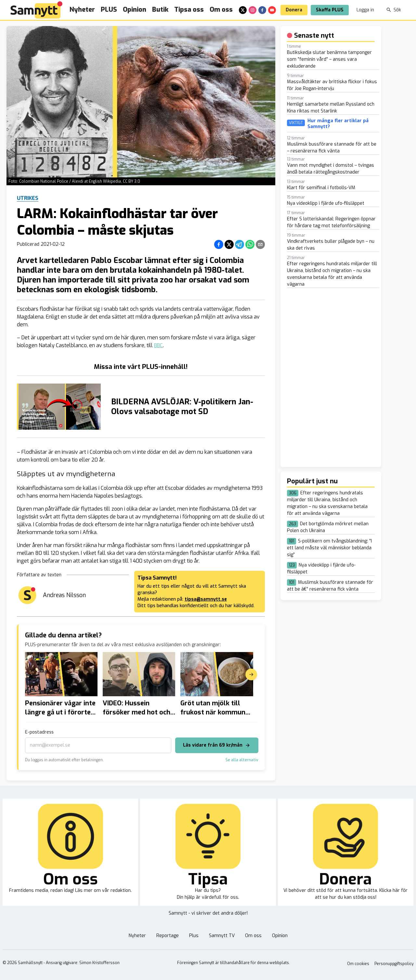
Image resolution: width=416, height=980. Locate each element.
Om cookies (358, 964)
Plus (194, 936)
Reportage (168, 936)
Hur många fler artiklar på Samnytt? (338, 124)
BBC (158, 345)
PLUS (109, 10)
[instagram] (253, 10)
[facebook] (262, 10)
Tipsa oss (189, 10)
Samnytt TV (222, 936)
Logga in (365, 10)
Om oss (221, 10)
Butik (160, 10)
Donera (294, 10)
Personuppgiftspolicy (394, 964)
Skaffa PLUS (330, 10)
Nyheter (82, 10)
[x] (243, 10)
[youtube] (272, 10)
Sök (394, 10)
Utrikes (28, 198)
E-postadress (39, 732)
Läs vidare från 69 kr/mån (217, 745)
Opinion (135, 10)
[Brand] (36, 10)
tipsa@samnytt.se (206, 599)
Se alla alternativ (242, 760)
